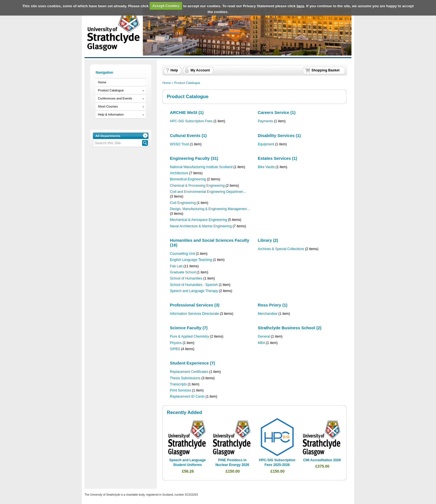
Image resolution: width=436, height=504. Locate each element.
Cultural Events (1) (188, 135)
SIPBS (175, 349)
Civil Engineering (183, 203)
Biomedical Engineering (188, 179)
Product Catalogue (111, 90)
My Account (200, 70)
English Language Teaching (191, 260)
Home (102, 82)
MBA (261, 343)
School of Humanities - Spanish (194, 285)
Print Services (180, 390)
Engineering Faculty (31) (194, 158)
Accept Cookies (166, 6)
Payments (265, 121)
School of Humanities (186, 278)
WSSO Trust (179, 144)
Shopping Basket (325, 70)
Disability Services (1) (279, 135)
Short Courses (108, 106)
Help (174, 70)
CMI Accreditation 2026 (322, 460)
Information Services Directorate (194, 314)
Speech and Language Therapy (194, 291)
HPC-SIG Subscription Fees (191, 121)
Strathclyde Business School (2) (290, 328)
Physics (176, 343)
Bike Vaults (266, 167)
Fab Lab (176, 266)
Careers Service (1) (277, 112)
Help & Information (111, 114)
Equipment (266, 144)
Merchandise (268, 314)
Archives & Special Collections (281, 249)
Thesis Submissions (185, 378)
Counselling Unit (182, 254)
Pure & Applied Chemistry (189, 336)
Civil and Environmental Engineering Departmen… (208, 192)
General (264, 336)
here (300, 6)
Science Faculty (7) (189, 328)
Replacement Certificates (189, 372)
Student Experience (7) (192, 363)
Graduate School (183, 272)
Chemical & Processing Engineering (197, 186)
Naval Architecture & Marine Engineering (201, 226)
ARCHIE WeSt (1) (187, 112)
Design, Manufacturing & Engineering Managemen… (210, 209)
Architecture (179, 173)
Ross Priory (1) (272, 305)
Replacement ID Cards (187, 396)
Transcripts (178, 384)
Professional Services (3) (195, 305)
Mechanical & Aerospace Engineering (198, 220)
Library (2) (268, 240)
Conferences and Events (115, 98)
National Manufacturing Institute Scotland (201, 167)
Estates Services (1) (277, 158)
